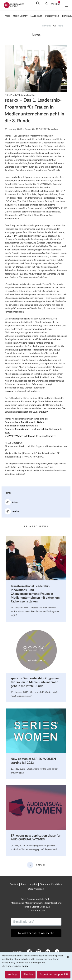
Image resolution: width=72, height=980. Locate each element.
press (7, 16)
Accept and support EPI (54, 975)
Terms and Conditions (51, 884)
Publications (52, 16)
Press (24, 884)
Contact (14, 884)
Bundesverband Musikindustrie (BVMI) (24, 422)
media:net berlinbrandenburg (19, 426)
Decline (28, 975)
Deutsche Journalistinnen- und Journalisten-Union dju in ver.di (33, 431)
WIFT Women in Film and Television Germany (32, 436)
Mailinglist (36, 16)
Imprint (33, 884)
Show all (36, 865)
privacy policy (21, 966)
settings (13, 975)
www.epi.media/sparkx (16, 391)
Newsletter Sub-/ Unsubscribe (36, 933)
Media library (20, 16)
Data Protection (36, 889)
